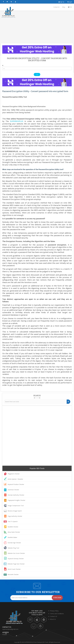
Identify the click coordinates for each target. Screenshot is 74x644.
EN (70, 7)
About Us (53, 619)
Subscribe (57, 598)
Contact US (56, 7)
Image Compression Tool (16, 506)
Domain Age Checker (14, 543)
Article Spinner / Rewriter (15, 479)
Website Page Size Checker (16, 564)
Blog (64, 7)
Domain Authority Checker (16, 495)
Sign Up (61, 2)
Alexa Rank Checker (14, 532)
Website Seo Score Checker (16, 553)
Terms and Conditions (57, 614)
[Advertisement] (37, 25)
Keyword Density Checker (16, 559)
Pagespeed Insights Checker (16, 500)
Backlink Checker (13, 527)
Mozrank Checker (13, 574)
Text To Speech (13, 521)
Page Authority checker (15, 516)
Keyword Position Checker (16, 484)
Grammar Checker (13, 490)
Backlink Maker (12, 537)
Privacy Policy (54, 611)
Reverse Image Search (15, 511)
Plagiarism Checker (14, 474)
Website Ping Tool (13, 548)
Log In (70, 2)
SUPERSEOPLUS (17, 121)
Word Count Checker (14, 569)
